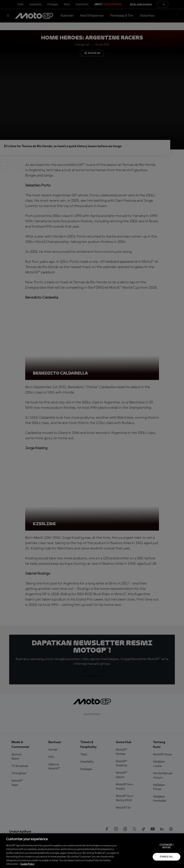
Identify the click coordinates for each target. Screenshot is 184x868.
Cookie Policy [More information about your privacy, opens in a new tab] (27, 864)
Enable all (167, 857)
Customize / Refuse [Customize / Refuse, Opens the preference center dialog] (167, 846)
